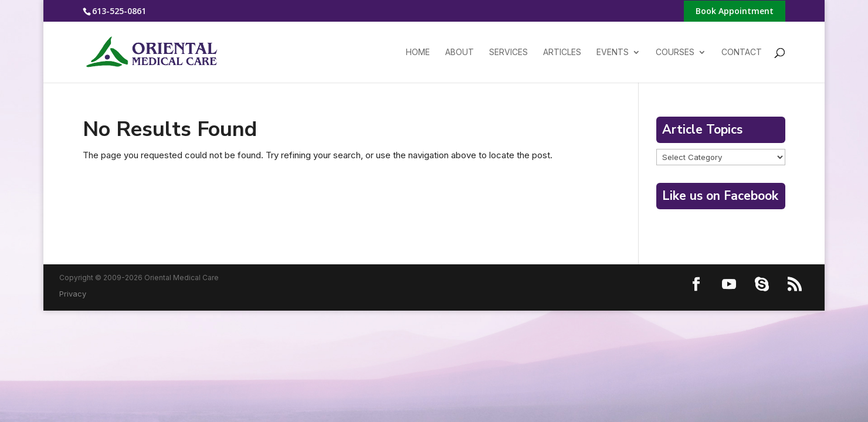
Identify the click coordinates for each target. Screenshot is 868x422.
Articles (562, 52)
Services (508, 52)
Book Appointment (735, 12)
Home (418, 52)
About (460, 52)
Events (613, 52)
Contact (742, 52)
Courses (675, 52)
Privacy (73, 294)
